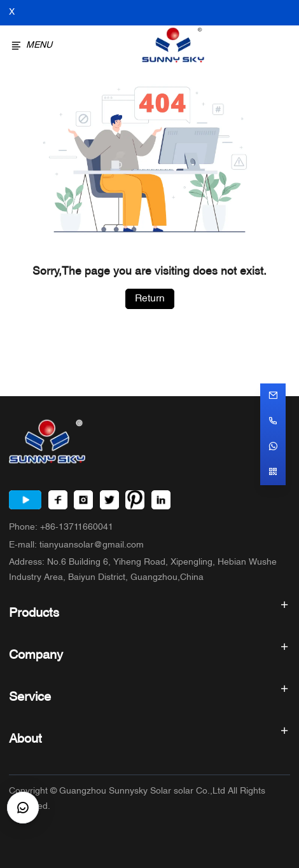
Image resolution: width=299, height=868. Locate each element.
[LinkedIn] (161, 500)
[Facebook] (58, 500)
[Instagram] (83, 500)
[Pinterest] (135, 500)
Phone (61, 527)
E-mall (76, 545)
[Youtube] (25, 500)
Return (150, 299)
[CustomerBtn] (23, 808)
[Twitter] (109, 500)
